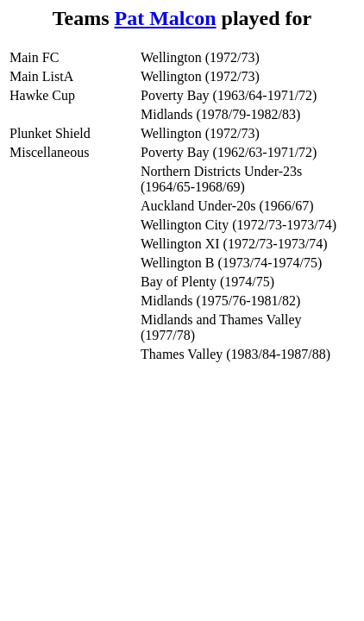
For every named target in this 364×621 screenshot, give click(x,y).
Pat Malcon (166, 18)
